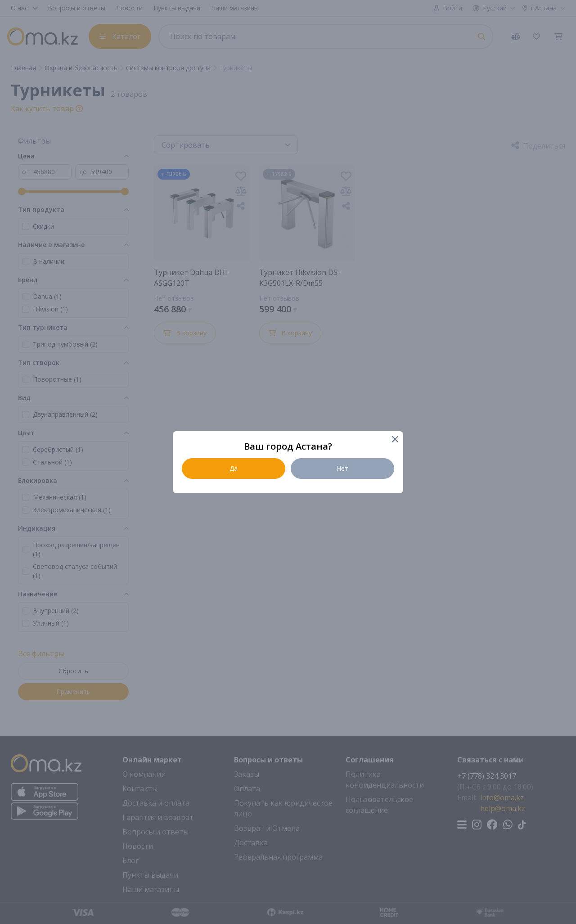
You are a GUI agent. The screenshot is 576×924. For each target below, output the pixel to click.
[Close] (394, 440)
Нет (342, 468)
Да (234, 468)
